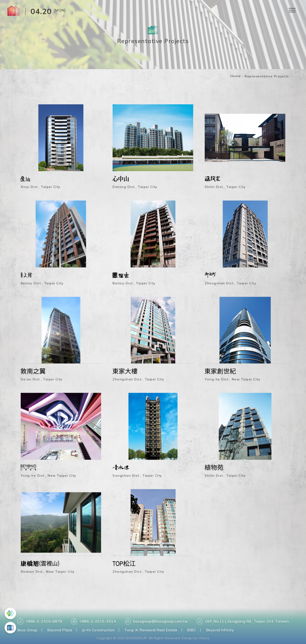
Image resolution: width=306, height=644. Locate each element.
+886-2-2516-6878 (40, 621)
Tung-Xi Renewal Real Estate (151, 630)
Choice (204, 638)
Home (236, 76)
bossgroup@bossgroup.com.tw (156, 621)
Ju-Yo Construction (98, 630)
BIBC (192, 630)
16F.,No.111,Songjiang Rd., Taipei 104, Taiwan (243, 621)
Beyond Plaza (60, 630)
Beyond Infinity (220, 630)
